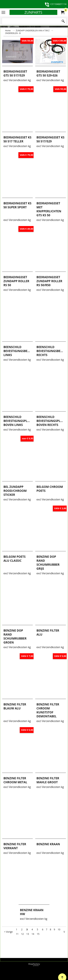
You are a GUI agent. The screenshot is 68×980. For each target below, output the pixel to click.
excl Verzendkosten (15, 98)
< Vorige (8, 949)
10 (59, 947)
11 (17, 951)
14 (33, 951)
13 (28, 951)
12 (22, 951)
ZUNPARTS (33, 12)
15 (38, 951)
